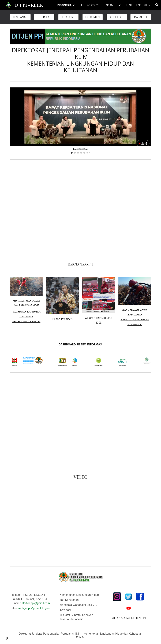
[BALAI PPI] (141, 17)
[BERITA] (44, 17)
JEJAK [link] (129, 5)
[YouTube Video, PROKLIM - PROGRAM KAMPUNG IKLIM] (105, 525)
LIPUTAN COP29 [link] (89, 5)
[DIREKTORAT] (117, 17)
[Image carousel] (80, 120)
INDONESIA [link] (64, 5)
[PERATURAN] (68, 17)
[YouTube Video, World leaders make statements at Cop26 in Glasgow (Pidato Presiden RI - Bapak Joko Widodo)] (32, 544)
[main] (80, 60)
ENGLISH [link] (142, 5)
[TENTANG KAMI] (20, 17)
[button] (157, 5)
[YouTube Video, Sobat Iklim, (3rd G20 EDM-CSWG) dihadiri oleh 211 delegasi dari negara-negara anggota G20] (32, 507)
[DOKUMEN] (93, 17)
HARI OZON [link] (111, 5)
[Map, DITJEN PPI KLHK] (80, 421)
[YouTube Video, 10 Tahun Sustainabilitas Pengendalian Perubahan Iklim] (80, 206)
